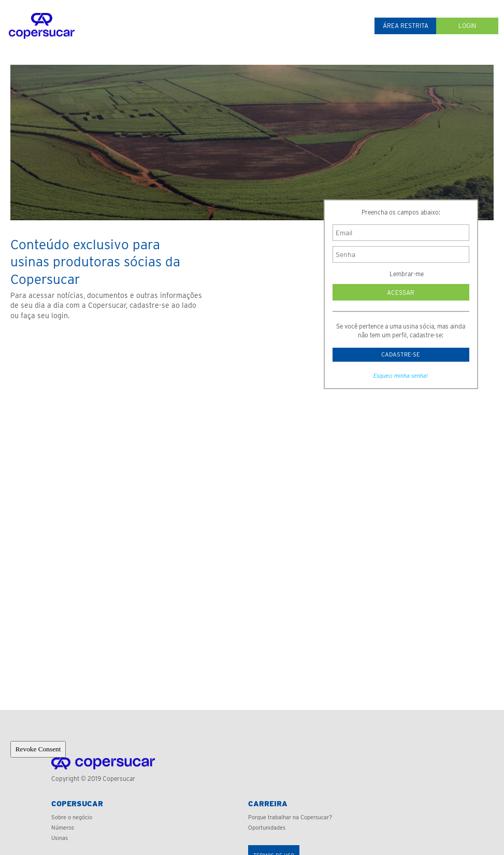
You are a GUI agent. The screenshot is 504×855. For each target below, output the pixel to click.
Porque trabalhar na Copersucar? (290, 817)
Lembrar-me (401, 274)
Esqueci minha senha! (401, 378)
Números (63, 828)
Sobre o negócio (72, 817)
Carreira (268, 804)
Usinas (60, 838)
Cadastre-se (401, 355)
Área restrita (406, 26)
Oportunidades (267, 828)
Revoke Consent (38, 749)
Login (467, 26)
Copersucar (77, 804)
